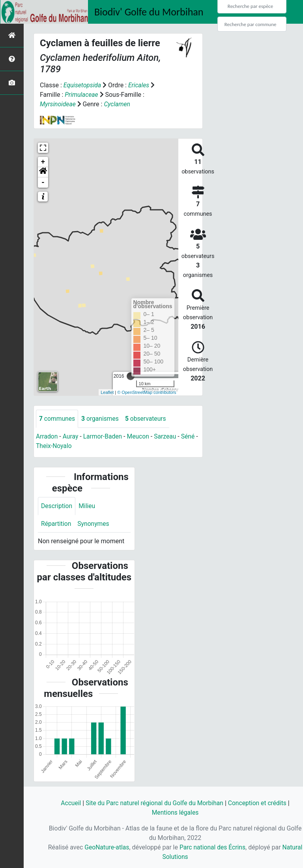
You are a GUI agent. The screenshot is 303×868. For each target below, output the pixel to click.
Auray (71, 436)
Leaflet (107, 392)
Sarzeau (167, 436)
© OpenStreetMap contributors (147, 392)
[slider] (131, 376)
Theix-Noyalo (57, 446)
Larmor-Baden (104, 436)
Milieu (88, 506)
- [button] (43, 183)
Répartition (56, 524)
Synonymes (94, 524)
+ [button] (43, 162)
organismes (101, 419)
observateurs (148, 419)
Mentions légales (175, 812)
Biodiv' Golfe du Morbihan (149, 12)
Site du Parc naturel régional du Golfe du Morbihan (154, 803)
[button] (43, 172)
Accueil (69, 803)
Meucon (140, 436)
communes (57, 419)
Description (57, 506)
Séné (191, 436)
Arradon (47, 436)
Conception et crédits (259, 803)
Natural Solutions (175, 857)
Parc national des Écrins (224, 847)
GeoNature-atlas (117, 847)
